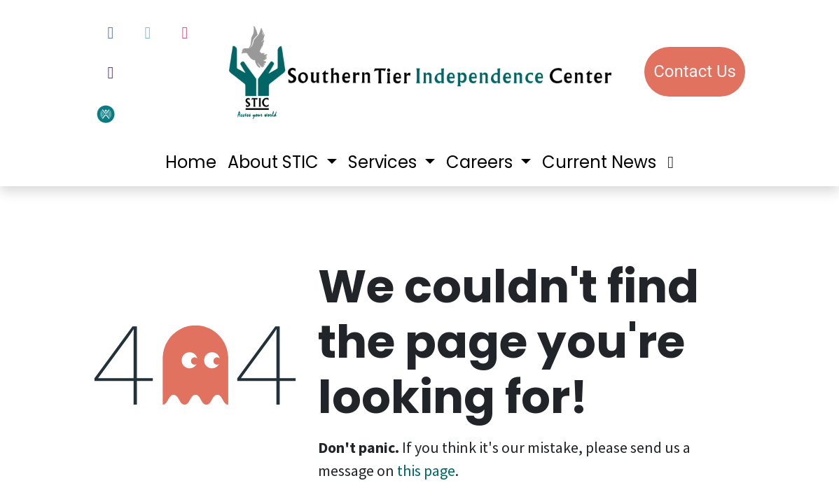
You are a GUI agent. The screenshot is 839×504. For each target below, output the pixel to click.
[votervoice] (141, 113)
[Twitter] (148, 33)
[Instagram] (185, 33)
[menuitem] (191, 162)
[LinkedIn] (111, 73)
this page (426, 470)
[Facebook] (111, 33)
